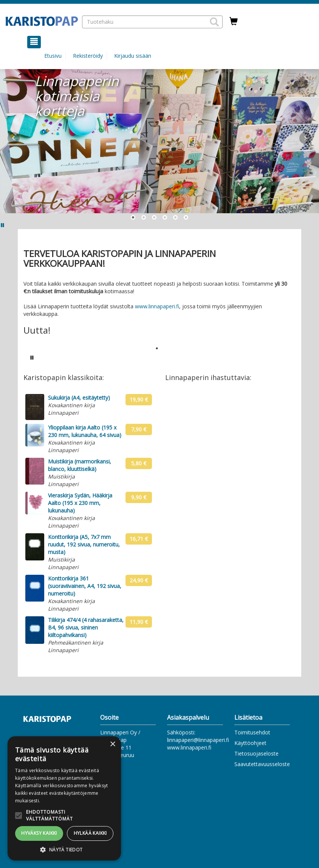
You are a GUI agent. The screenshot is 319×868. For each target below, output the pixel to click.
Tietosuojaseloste (256, 753)
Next (305, 138)
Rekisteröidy (88, 56)
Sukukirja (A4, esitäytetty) (79, 398)
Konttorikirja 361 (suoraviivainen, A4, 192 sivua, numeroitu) (85, 586)
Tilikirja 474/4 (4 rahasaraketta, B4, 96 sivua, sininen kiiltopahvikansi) (86, 627)
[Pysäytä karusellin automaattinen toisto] (32, 357)
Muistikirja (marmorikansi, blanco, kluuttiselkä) (80, 465)
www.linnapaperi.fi (157, 306)
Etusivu (53, 56)
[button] (214, 22)
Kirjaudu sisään (133, 56)
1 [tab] (157, 348)
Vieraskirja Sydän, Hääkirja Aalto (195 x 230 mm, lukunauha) (80, 503)
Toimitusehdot (252, 732)
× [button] (112, 744)
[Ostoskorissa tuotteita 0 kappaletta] (234, 22)
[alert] (64, 798)
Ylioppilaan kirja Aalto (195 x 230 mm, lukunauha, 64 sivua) (85, 431)
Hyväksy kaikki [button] (39, 833)
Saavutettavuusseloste (262, 764)
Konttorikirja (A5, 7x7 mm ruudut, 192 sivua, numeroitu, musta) (84, 544)
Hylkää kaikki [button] (90, 833)
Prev (14, 138)
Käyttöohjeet (250, 743)
